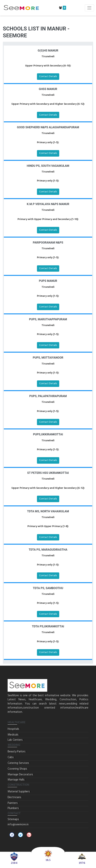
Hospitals (13, 729)
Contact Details (48, 76)
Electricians (14, 797)
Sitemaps (13, 819)
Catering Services (18, 763)
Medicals (13, 735)
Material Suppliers (19, 792)
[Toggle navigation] (89, 8)
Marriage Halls (16, 780)
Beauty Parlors (17, 752)
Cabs (11, 757)
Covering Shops (17, 769)
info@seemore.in (18, 825)
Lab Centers (15, 740)
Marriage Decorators (20, 775)
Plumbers (13, 808)
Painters (13, 803)
